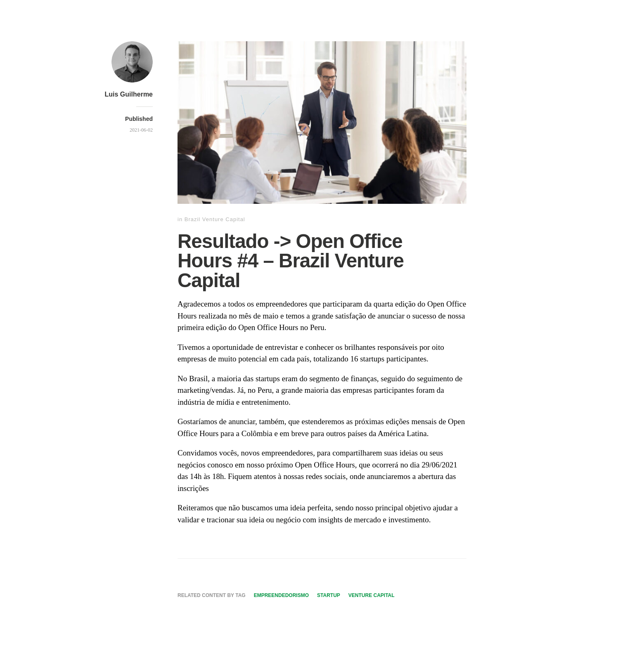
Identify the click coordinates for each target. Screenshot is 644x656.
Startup (329, 595)
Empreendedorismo (281, 595)
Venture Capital (372, 595)
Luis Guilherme (129, 94)
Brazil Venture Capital (215, 219)
